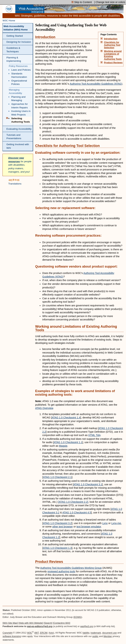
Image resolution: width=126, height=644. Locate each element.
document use (110, 633)
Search (48, 623)
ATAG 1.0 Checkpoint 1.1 (68, 442)
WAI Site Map (10, 623)
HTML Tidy (94, 435)
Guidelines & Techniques (13, 50)
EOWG (78, 617)
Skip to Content (82, 2)
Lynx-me (116, 523)
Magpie (63, 446)
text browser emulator (89, 527)
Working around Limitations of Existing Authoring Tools (113, 55)
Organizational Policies (19, 82)
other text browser (63, 527)
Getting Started (15, 36)
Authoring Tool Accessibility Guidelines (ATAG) (96, 84)
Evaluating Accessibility (19, 129)
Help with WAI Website (31, 623)
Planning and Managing (18, 99)
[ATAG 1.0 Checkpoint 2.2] (73, 502)
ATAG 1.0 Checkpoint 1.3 (57, 548)
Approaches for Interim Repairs (19, 106)
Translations (15, 182)
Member (108, 636)
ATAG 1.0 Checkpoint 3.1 (88, 484)
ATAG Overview (44, 408)
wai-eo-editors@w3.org (40, 626)
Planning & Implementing (14, 59)
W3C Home (9, 21)
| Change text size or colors (110, 2)
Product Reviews (113, 63)
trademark (96, 633)
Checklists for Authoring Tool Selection (112, 45)
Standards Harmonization (19, 75)
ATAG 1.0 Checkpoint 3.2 (57, 523)
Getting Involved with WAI (18, 146)
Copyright (7, 633)
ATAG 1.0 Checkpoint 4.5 (77, 513)
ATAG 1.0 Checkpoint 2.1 (57, 477)
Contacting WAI (62, 623)
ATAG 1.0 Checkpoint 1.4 (66, 418)
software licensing (12, 636)
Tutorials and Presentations (14, 137)
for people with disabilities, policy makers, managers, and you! (20, 165)
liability (86, 633)
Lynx (105, 523)
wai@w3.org (87, 626)
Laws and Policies (21, 70)
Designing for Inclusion (19, 42)
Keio (51, 633)
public (95, 636)
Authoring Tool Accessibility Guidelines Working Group (71, 568)
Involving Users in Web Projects (21, 113)
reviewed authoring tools (61, 571)
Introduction (111, 39)
